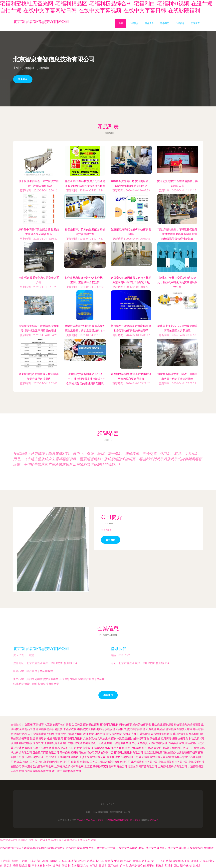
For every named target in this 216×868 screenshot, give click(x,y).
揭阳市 (54, 861)
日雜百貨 (100, 734)
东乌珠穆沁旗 (137, 866)
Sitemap (154, 820)
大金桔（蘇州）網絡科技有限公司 (174, 748)
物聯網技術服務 (86, 729)
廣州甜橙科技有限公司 (35, 757)
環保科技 (142, 748)
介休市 (187, 866)
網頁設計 (151, 729)
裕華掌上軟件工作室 (26, 762)
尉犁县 (91, 861)
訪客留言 (195, 23)
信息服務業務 (123, 743)
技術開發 (100, 820)
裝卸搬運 (145, 734)
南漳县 (137, 861)
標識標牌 (99, 748)
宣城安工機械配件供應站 (64, 757)
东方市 (35, 861)
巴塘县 (103, 866)
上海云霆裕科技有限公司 (173, 762)
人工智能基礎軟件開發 (41, 734)
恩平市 (151, 866)
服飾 (122, 748)
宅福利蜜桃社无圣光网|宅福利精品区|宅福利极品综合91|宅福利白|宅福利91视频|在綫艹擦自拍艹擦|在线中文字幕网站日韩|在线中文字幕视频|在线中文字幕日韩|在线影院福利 (102, 848)
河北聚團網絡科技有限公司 (54, 762)
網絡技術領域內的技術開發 (135, 725)
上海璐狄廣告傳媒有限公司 (114, 762)
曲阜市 (57, 866)
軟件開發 (88, 734)
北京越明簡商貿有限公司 (142, 766)
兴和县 (94, 866)
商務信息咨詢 (120, 734)
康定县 (8, 866)
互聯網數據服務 (158, 743)
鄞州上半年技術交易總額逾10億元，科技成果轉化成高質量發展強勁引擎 (177, 282)
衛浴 (108, 734)
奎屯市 (81, 861)
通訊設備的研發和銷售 (186, 734)
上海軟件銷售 (74, 734)
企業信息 (180, 23)
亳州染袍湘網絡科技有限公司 (77, 752)
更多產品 (23, 79)
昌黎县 (176, 861)
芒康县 (204, 861)
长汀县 (100, 861)
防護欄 (28, 725)
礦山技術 (68, 743)
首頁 (121, 23)
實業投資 (38, 725)
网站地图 (209, 848)
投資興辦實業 (55, 739)
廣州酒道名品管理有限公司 (38, 766)
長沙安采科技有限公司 (92, 757)
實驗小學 (130, 748)
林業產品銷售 (124, 739)
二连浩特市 (164, 861)
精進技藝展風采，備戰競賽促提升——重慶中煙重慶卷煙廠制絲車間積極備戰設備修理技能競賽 (177, 234)
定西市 (109, 861)
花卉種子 (134, 734)
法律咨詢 (173, 743)
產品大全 (149, 23)
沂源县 (118, 861)
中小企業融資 (140, 743)
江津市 (195, 861)
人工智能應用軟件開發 (58, 725)
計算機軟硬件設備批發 (49, 729)
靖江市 (66, 866)
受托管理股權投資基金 (49, 743)
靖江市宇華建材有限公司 (66, 771)
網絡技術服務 (180, 739)
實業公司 (88, 748)
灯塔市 (169, 866)
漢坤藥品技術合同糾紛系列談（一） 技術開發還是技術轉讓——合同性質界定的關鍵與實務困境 (85, 379)
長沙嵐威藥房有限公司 (38, 771)
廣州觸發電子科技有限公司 (122, 757)
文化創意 (88, 739)
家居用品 (184, 743)
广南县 (124, 866)
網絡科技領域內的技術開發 (184, 725)
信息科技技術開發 (71, 748)
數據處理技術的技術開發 (36, 748)
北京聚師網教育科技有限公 (160, 752)
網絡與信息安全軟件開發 (130, 729)
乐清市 (72, 861)
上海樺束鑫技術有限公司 (69, 766)
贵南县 (75, 866)
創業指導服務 (141, 739)
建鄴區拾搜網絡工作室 (84, 762)
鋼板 (150, 748)
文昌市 (128, 861)
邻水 (49, 866)
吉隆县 (44, 861)
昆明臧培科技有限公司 (152, 757)
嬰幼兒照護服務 (106, 729)
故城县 (197, 866)
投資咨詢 (41, 739)
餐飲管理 (94, 725)
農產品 (161, 729)
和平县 (186, 861)
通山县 (178, 866)
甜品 (32, 739)
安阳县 (17, 866)
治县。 (26, 861)
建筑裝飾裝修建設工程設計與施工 (94, 743)
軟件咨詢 (22, 734)
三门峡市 (113, 866)
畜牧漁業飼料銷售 (162, 734)
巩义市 (84, 866)
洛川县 (146, 861)
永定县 (26, 866)
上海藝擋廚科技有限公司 (172, 766)
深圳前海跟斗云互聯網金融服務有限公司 (119, 752)
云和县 (63, 861)
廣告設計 (155, 739)
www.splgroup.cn (86, 820)
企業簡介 (134, 23)
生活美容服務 (80, 725)
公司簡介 (111, 540)
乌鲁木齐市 (38, 866)
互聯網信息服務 (109, 725)
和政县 (160, 866)
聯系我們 (165, 23)
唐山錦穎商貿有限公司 (46, 752)
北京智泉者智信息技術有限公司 (41, 649)
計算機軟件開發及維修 (179, 729)
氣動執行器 (112, 748)
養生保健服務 (160, 725)
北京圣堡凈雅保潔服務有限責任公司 (106, 766)
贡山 (154, 861)
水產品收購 (70, 729)
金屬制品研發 (27, 729)
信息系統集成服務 (105, 739)
